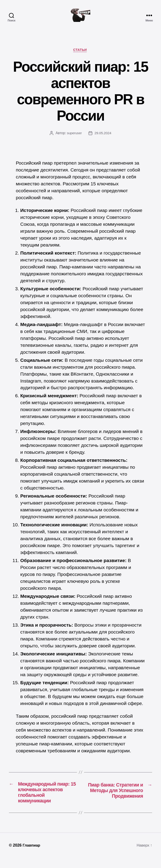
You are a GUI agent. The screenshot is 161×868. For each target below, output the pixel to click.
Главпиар (32, 855)
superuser (74, 140)
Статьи (81, 57)
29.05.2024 (103, 140)
